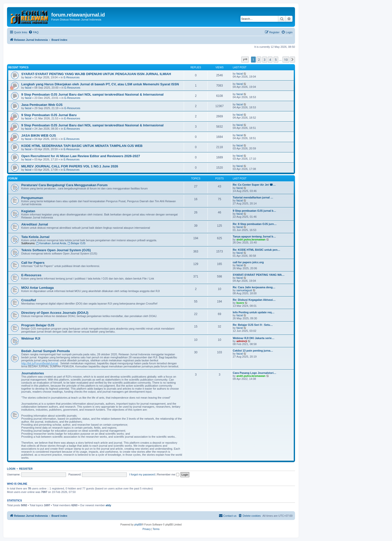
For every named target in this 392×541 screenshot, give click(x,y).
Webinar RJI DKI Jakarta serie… (254, 338)
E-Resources (71, 77)
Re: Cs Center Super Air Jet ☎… (254, 185)
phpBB (138, 525)
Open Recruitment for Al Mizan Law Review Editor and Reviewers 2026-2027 (81, 156)
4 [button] (270, 60)
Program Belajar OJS (38, 325)
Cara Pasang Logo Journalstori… (254, 373)
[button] (245, 60)
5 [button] (276, 60)
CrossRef (29, 300)
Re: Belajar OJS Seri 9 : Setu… (253, 325)
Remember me (168, 474)
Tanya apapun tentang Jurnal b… (254, 236)
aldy (108, 505)
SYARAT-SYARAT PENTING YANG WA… (259, 275)
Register (26, 469)
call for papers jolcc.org (248, 262)
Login (11, 469)
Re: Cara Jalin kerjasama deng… (254, 287)
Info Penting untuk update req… (254, 312)
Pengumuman (32, 198)
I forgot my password (142, 474)
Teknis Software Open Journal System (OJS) (56, 250)
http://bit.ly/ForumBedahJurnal (40, 363)
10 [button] (286, 60)
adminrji (242, 341)
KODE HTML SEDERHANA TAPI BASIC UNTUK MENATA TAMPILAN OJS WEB (82, 146)
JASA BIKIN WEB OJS (39, 136)
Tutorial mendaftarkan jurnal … (253, 197)
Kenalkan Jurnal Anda (51, 243)
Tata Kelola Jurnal (35, 237)
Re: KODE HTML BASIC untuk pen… (256, 250)
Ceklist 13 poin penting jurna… (253, 351)
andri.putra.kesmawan (251, 239)
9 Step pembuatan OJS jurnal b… (254, 211)
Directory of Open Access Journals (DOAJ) (55, 313)
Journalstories (33, 373)
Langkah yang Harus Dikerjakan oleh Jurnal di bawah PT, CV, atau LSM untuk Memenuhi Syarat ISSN (100, 84)
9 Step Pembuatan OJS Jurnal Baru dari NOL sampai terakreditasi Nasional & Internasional (92, 94)
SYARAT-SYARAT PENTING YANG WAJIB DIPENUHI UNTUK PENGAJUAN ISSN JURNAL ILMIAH (96, 74)
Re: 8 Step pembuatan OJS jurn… (255, 224)
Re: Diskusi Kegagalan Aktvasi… (254, 300)
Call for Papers (33, 263)
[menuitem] (33, 32)
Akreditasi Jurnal (35, 224)
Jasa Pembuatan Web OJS (42, 105)
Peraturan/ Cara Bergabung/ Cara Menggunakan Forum (64, 185)
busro (240, 303)
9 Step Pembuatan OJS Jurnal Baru (49, 115)
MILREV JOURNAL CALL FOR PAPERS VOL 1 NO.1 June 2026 (70, 166)
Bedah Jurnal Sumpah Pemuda (45, 351)
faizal (28, 77)
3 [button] (265, 60)
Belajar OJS (76, 243)
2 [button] (259, 60)
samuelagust (244, 290)
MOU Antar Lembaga (37, 288)
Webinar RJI (31, 338)
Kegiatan (28, 211)
